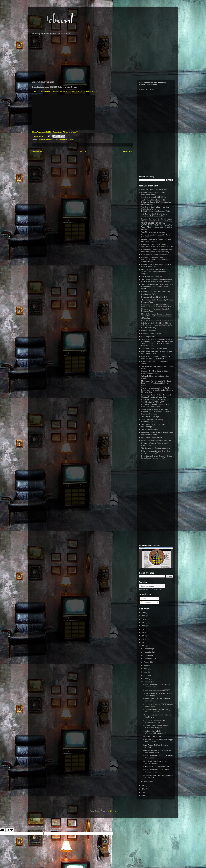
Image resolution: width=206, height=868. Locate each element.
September (148, 659)
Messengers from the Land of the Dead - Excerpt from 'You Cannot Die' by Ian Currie (157, 383)
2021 (144, 629)
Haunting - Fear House (152, 736)
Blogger (113, 811)
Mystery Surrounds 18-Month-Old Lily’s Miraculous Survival (156, 241)
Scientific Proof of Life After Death (154, 189)
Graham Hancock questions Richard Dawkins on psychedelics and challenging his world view (157, 390)
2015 (144, 786)
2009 (144, 792)
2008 (144, 795)
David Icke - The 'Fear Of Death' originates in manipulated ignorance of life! (157, 246)
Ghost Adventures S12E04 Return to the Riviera (50, 132)
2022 (144, 626)
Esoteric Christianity (149, 331)
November (148, 652)
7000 (144, 613)
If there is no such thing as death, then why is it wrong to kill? (156, 452)
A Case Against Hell (149, 337)
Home (83, 151)
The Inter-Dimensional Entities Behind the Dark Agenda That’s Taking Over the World (157, 286)
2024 (144, 619)
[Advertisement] (103, 59)
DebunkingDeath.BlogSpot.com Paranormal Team (153, 193)
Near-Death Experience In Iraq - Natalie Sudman (155, 762)
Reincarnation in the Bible (151, 334)
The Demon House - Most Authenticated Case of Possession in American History (156, 280)
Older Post (128, 151)
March (146, 679)
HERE (155, 84)
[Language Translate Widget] (152, 586)
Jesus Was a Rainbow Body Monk (154, 348)
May (146, 672)
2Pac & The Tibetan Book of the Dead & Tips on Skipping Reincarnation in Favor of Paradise (156, 316)
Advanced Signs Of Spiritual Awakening (156, 440)
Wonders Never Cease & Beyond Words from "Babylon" (156, 727)
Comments (146, 602)
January (147, 781)
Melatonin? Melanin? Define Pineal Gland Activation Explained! (157, 433)
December (148, 649)
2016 (144, 646)
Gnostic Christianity (149, 328)
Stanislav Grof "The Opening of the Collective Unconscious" (154, 372)
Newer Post (38, 151)
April (146, 675)
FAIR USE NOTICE (149, 90)
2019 (144, 636)
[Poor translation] (10, 830)
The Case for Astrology (150, 417)
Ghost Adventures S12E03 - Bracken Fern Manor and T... (157, 751)
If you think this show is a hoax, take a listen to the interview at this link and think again (65, 91)
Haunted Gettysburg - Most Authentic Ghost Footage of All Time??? (155, 401)
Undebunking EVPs (149, 294)
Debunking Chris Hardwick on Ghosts (155, 291)
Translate (155, 589)
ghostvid (74, 132)
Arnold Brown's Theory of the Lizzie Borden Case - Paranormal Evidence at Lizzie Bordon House (156, 412)
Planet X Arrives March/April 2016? (157, 690)
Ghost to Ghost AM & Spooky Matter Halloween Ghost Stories (155, 406)
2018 (144, 639)
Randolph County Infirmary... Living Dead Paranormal (157, 711)
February (148, 682)
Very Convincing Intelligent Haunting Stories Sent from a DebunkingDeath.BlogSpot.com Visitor (156, 209)
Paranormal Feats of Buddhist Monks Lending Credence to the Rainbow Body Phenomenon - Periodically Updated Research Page (156, 308)
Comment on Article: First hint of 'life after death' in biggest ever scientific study (157, 251)
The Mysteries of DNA (150, 429)
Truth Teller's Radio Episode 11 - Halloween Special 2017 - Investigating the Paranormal (156, 202)
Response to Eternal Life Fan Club (154, 297)
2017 (144, 642)
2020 (144, 632)
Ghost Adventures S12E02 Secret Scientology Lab (156, 771)
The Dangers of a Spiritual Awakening (155, 448)
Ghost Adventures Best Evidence (154, 197)
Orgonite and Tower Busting (152, 437)
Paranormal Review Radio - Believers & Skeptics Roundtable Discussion (156, 396)
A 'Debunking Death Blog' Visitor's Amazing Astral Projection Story (154, 215)
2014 (144, 789)
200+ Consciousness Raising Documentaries (152, 421)
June (146, 669)
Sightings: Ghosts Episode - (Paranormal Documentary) (155, 732)
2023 (144, 622)
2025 (144, 616)
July (146, 665)
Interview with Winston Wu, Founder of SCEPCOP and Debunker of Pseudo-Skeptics (156, 272)
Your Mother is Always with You (153, 232)
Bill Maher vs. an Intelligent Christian (157, 767)
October (147, 655)
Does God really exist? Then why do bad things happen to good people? (157, 457)
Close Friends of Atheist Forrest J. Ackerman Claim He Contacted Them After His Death (155, 260)
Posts (144, 599)
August (147, 662)
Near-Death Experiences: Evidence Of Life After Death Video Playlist (156, 357)
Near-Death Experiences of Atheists (155, 255)
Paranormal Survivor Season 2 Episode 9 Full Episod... (155, 721)
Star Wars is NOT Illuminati (151, 276)
